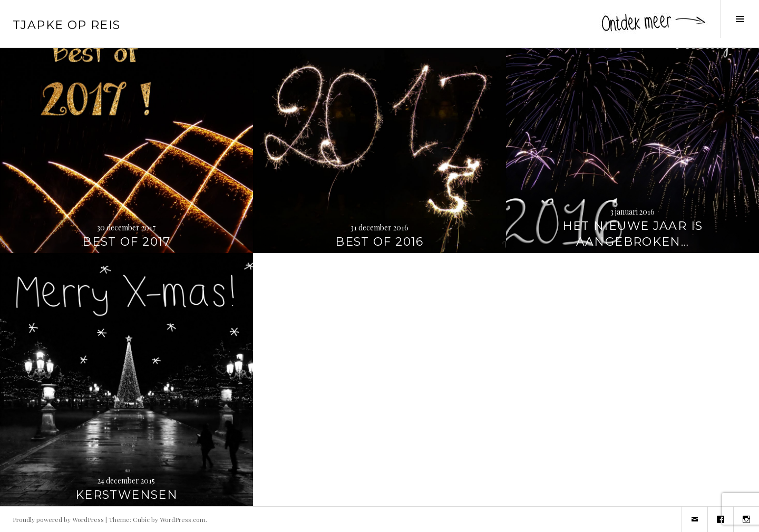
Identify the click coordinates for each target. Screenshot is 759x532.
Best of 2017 (126, 242)
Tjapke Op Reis (66, 25)
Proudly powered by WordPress (58, 519)
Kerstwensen (126, 495)
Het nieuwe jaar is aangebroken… (633, 234)
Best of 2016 (379, 242)
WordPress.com (183, 519)
